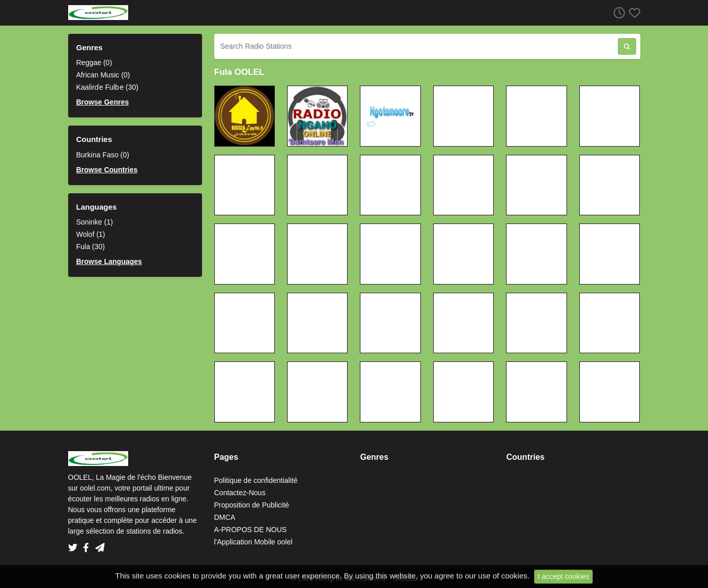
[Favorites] (633, 13)
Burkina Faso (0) (103, 155)
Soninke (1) (95, 222)
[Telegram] (100, 544)
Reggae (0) (94, 63)
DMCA (225, 517)
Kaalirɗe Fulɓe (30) (108, 87)
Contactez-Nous (240, 493)
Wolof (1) (91, 234)
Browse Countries (107, 170)
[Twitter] (75, 544)
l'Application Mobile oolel (254, 542)
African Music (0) (103, 75)
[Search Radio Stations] (416, 46)
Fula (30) (91, 247)
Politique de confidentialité (256, 480)
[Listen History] (617, 13)
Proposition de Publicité (252, 505)
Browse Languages (109, 261)
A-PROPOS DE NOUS (251, 530)
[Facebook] (88, 544)
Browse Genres (103, 102)
